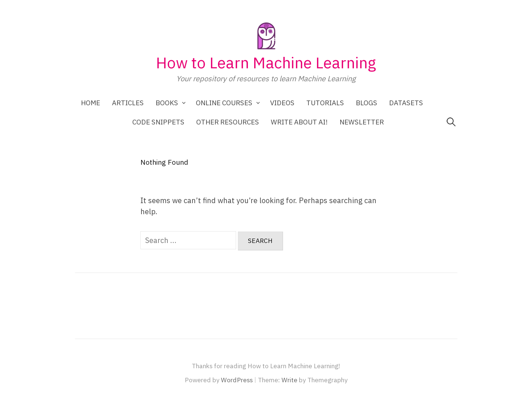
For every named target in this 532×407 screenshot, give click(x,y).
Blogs (366, 103)
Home (91, 103)
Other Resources (228, 122)
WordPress (237, 380)
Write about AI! (299, 122)
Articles (128, 103)
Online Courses (224, 103)
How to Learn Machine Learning (266, 63)
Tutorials (325, 103)
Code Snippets (158, 122)
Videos (282, 103)
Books (167, 103)
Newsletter (362, 122)
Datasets (406, 103)
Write (289, 380)
